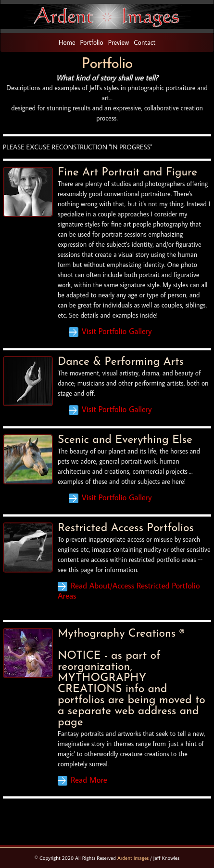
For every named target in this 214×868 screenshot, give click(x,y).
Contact (145, 42)
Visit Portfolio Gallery (117, 331)
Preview (119, 42)
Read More (89, 780)
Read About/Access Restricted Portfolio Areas (129, 591)
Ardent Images (133, 858)
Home (67, 42)
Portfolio (92, 42)
